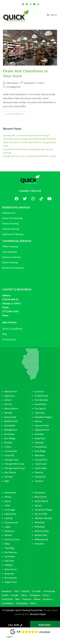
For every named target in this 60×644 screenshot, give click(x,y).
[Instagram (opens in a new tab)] (31, 4)
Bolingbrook (11, 430)
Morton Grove (12, 539)
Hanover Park (42, 425)
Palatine (9, 565)
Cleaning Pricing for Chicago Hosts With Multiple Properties (30, 139)
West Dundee (42, 531)
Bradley (8, 442)
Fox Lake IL (40, 408)
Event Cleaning (10, 262)
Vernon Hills (41, 514)
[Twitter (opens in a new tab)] (23, 4)
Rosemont (40, 492)
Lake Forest (10, 514)
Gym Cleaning (9, 252)
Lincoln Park (41, 460)
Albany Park (11, 391)
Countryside (11, 451)
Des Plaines (10, 472)
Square (38, 505)
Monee (8, 535)
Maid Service (9, 213)
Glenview (40, 413)
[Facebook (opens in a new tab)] (27, 4)
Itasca (8, 501)
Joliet (7, 505)
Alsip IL (8, 400)
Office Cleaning (10, 246)
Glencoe (39, 472)
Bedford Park (11, 421)
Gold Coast (41, 464)
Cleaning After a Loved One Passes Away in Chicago (26, 135)
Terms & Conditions (12, 329)
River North (41, 497)
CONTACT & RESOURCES (17, 289)
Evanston (39, 391)
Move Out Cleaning (12, 218)
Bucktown (10, 434)
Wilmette (39, 455)
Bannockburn (11, 408)
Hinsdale (39, 434)
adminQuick (12, 83)
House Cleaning (10, 223)
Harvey (38, 421)
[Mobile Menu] (52, 15)
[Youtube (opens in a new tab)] (34, 4)
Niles (7, 544)
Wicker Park (41, 535)
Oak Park (9, 561)
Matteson (10, 531)
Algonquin (10, 396)
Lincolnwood (11, 522)
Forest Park (40, 404)
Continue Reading (16, 113)
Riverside (9, 573)
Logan (8, 527)
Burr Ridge (10, 438)
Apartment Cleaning (13, 234)
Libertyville (10, 492)
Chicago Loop (11, 460)
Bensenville (10, 417)
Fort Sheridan (41, 400)
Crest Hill (9, 455)
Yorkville (39, 544)
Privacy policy (9, 339)
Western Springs (43, 518)
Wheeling (39, 522)
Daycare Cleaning (11, 257)
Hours (5, 315)
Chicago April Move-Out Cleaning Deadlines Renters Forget (29, 156)
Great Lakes (41, 468)
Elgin (7, 481)
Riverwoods (11, 578)
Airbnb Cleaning (11, 229)
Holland (39, 481)
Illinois (8, 497)
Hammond (40, 477)
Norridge (10, 548)
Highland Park (42, 430)
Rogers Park (11, 582)
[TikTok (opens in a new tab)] (38, 4)
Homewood (41, 447)
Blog (5, 334)
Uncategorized (13, 87)
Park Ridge (40, 451)
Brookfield (10, 425)
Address (6, 296)
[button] (30, 323)
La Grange (10, 510)
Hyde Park (40, 438)
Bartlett (8, 413)
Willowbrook (41, 539)
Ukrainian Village (43, 510)
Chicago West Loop (14, 464)
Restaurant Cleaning (13, 268)
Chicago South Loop (15, 468)
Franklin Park (41, 396)
